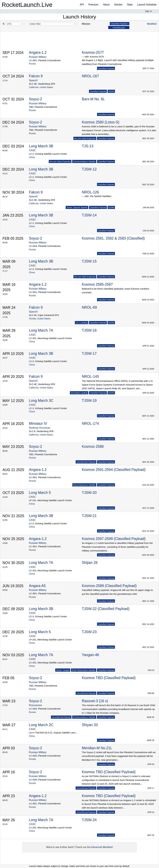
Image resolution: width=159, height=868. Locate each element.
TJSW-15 (89, 261)
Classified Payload (106, 68)
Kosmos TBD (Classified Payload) (109, 678)
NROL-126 (90, 192)
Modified (152, 24)
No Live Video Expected (85, 138)
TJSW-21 (89, 516)
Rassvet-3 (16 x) (95, 701)
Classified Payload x (119, 24)
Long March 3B (41, 146)
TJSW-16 (89, 330)
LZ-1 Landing (81, 323)
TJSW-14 (89, 215)
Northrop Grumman (40, 428)
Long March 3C (41, 401)
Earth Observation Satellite (84, 670)
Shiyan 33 (90, 725)
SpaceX (33, 80)
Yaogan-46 (90, 655)
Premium (93, 5)
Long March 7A (41, 330)
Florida (32, 319)
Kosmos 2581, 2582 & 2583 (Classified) (113, 238)
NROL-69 (89, 307)
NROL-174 (90, 424)
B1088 (111, 207)
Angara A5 (37, 586)
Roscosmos (35, 705)
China (32, 157)
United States (46, 87)
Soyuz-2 (35, 99)
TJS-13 (88, 146)
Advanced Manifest (102, 847)
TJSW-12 (89, 169)
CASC (32, 150)
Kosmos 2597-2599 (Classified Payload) (114, 539)
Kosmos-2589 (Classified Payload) (109, 586)
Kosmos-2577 (93, 52)
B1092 (111, 323)
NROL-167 (90, 76)
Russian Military (38, 57)
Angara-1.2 (38, 52)
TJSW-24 (89, 820)
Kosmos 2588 (93, 446)
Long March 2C (41, 725)
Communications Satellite (84, 162)
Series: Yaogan (63, 670)
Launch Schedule (147, 5)
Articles (118, 5)
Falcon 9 (36, 76)
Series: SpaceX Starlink (77, 207)
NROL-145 (90, 376)
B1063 (111, 91)
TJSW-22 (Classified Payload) (106, 609)
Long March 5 (40, 493)
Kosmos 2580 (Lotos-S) (101, 122)
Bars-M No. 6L (93, 99)
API (82, 5)
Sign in (148, 11)
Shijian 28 (90, 563)
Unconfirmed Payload (86, 462)
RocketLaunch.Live (27, 5)
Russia (32, 64)
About (106, 5)
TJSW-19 (89, 401)
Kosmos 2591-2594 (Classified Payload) (114, 470)
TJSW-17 (89, 354)
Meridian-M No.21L (97, 748)
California (34, 87)
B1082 (111, 393)
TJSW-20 (89, 493)
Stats (130, 5)
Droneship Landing (79, 393)
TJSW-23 (89, 632)
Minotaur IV (38, 424)
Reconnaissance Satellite (84, 485)
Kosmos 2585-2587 (97, 284)
